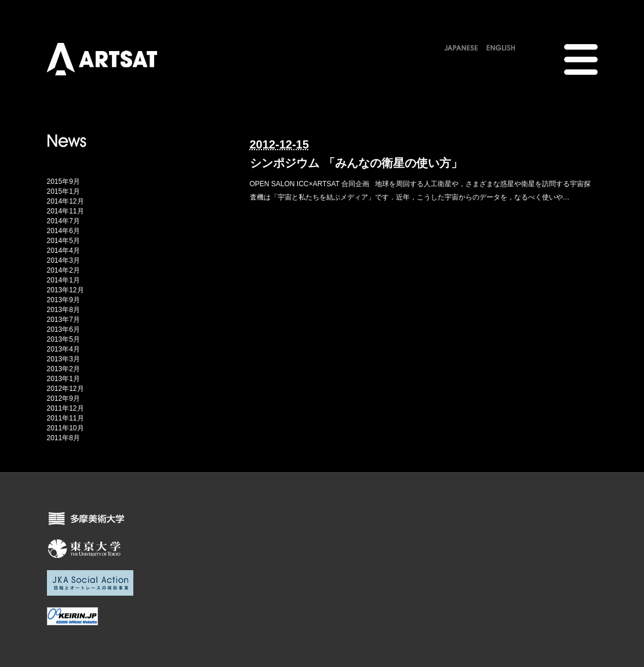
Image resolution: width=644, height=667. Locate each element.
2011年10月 (66, 428)
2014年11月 (66, 211)
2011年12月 (66, 408)
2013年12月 (66, 290)
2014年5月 (63, 241)
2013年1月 (63, 379)
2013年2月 (63, 369)
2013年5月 (63, 339)
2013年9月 (63, 300)
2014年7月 (63, 221)
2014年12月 (66, 201)
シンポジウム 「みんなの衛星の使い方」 (356, 163)
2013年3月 (63, 359)
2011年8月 (63, 438)
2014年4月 (63, 251)
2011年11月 (66, 418)
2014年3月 (63, 260)
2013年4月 (63, 349)
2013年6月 (63, 329)
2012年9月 (63, 398)
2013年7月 (63, 320)
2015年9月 (63, 182)
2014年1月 (63, 280)
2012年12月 (66, 389)
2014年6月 (63, 231)
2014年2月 (63, 270)
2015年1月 (63, 191)
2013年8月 (63, 310)
